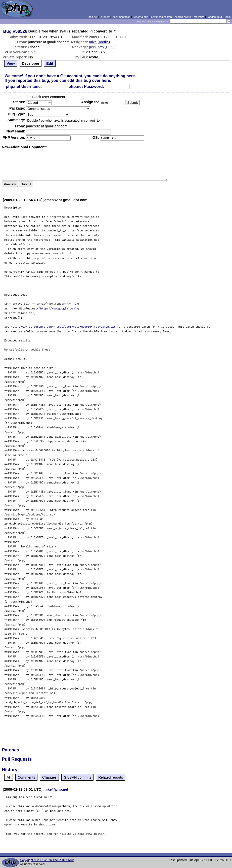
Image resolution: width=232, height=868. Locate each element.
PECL (111, 47)
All (9, 777)
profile (104, 42)
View (11, 63)
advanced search (161, 17)
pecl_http (96, 47)
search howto (183, 17)
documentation (122, 17)
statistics (199, 17)
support (105, 17)
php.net (93, 17)
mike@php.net (56, 789)
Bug (8, 31)
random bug (215, 17)
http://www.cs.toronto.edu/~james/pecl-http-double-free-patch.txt (63, 326)
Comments (26, 777)
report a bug (141, 17)
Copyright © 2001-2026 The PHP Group (47, 860)
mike (93, 42)
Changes (50, 777)
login (228, 17)
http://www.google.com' (58, 308)
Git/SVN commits (77, 777)
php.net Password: (86, 86)
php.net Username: (24, 86)
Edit (50, 63)
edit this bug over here (89, 80)
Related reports (111, 777)
